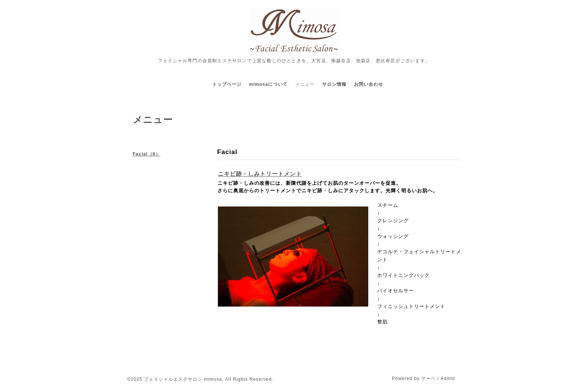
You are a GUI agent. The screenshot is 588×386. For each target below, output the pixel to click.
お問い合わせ (369, 84)
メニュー (305, 84)
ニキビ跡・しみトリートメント (260, 174)
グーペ (428, 379)
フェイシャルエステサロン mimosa (183, 379)
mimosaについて (268, 84)
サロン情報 (334, 84)
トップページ (227, 84)
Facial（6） (147, 154)
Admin (448, 379)
